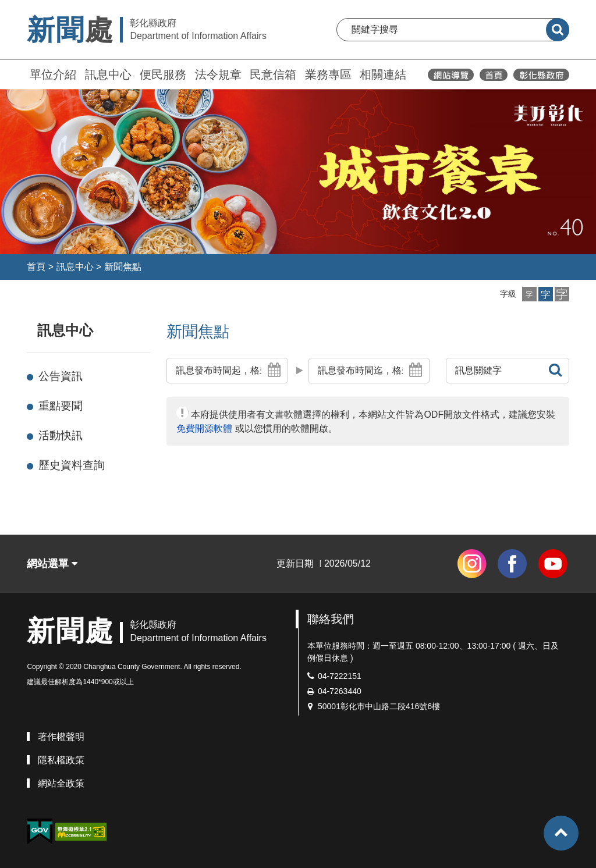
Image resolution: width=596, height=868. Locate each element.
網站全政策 (61, 783)
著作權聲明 (61, 737)
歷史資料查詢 (72, 465)
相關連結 (383, 74)
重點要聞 (61, 406)
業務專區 (328, 74)
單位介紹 (53, 74)
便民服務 (163, 74)
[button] (529, 294)
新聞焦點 (123, 267)
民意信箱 (273, 74)
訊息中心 (108, 74)
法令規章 (218, 74)
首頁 (36, 267)
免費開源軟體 (204, 428)
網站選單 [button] (52, 564)
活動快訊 (61, 435)
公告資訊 (61, 376)
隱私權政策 (61, 760)
